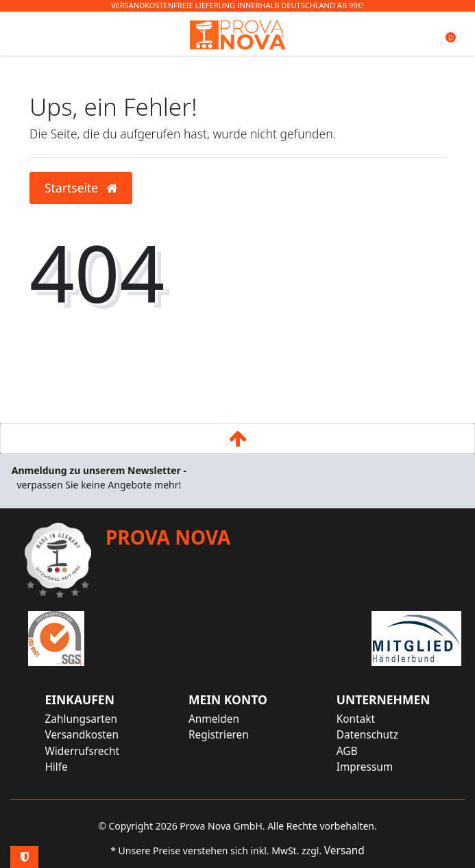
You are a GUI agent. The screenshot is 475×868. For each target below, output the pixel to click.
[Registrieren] (228, 735)
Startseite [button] (81, 188)
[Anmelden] (228, 719)
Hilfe (56, 767)
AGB (347, 751)
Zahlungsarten (81, 719)
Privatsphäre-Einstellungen (24, 857)
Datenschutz (367, 735)
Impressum (365, 767)
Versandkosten (82, 735)
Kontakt (356, 719)
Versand (344, 851)
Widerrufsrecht (82, 751)
